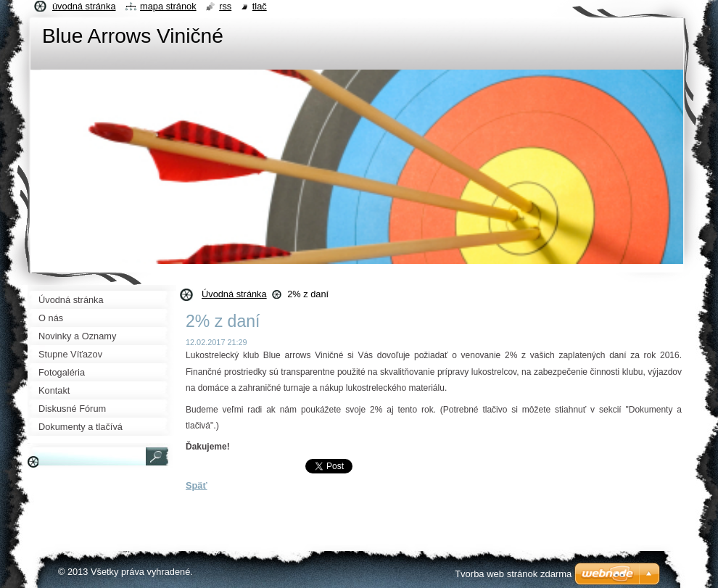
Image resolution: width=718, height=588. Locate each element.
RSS (225, 6)
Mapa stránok (168, 6)
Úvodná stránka (234, 294)
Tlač (260, 6)
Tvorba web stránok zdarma (513, 574)
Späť (197, 485)
